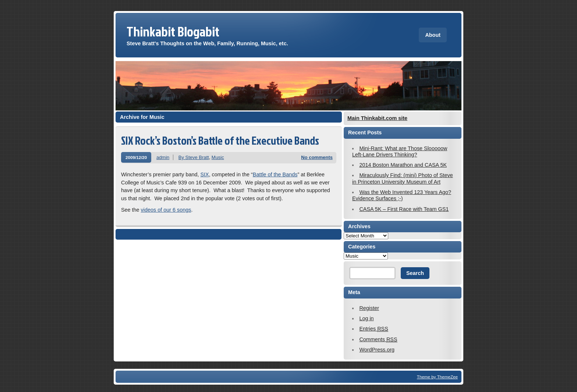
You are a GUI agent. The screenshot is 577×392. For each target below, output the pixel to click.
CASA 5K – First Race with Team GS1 (404, 209)
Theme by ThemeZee (437, 377)
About (433, 35)
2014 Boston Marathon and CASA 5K (403, 165)
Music (218, 157)
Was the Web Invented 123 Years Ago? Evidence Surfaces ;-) (402, 195)
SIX (204, 174)
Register (369, 308)
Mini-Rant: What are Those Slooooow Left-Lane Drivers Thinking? (400, 151)
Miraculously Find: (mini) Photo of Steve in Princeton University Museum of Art (403, 178)
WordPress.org (377, 350)
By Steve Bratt (194, 157)
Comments (378, 340)
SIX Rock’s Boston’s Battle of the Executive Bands (220, 140)
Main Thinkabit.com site (377, 118)
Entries (374, 329)
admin (163, 157)
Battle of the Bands (275, 174)
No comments (317, 157)
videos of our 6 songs (166, 210)
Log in (366, 318)
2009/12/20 (136, 157)
